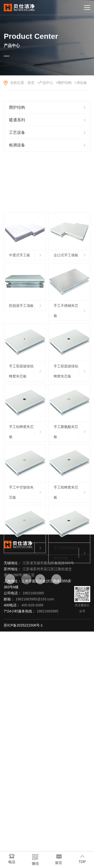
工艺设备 (17, 134)
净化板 (82, 83)
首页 (31, 83)
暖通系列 (17, 122)
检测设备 (17, 147)
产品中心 (46, 83)
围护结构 (65, 83)
